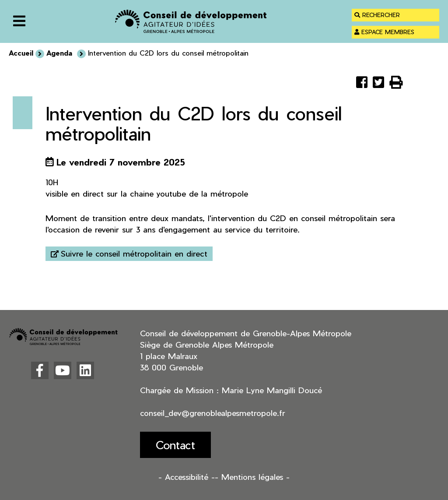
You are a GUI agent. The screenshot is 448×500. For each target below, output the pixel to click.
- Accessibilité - (187, 477)
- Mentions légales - (252, 477)
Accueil (21, 53)
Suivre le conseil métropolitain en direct (134, 253)
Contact (175, 445)
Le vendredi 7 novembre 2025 (121, 162)
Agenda (61, 53)
